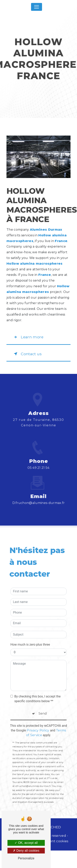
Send (43, 696)
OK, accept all (26, 843)
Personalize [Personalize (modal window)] (26, 858)
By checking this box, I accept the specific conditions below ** (37, 681)
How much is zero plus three (30, 627)
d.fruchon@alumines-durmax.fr (39, 486)
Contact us (27, 354)
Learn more (28, 337)
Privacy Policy (38, 713)
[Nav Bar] (37, 7)
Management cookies (51, 841)
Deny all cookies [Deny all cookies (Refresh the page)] (26, 851)
